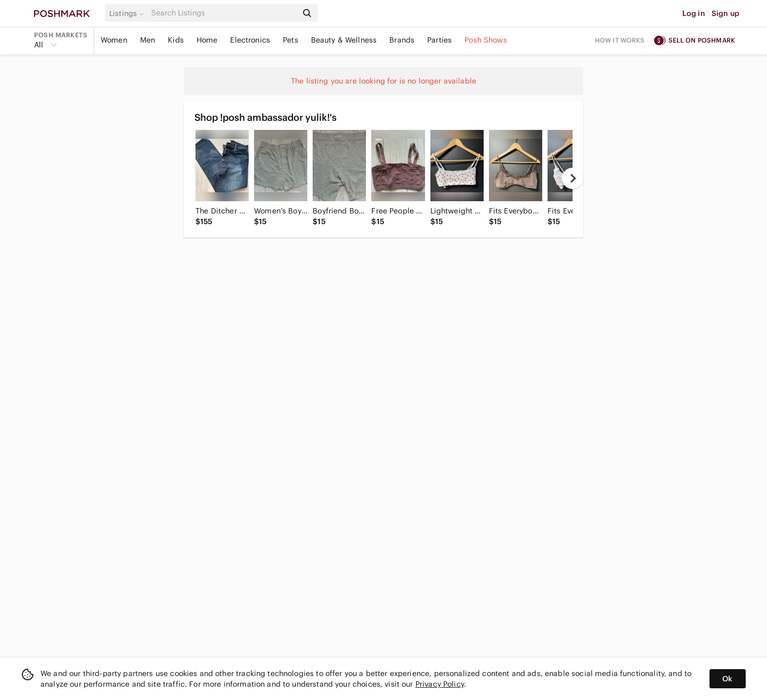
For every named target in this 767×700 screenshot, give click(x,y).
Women (114, 40)
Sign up (725, 13)
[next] (573, 178)
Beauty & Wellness (344, 40)
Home (207, 40)
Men (148, 40)
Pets (291, 40)
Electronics (250, 40)
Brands (402, 40)
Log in (694, 13)
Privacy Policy (440, 684)
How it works (620, 40)
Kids (176, 40)
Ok (727, 679)
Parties (439, 40)
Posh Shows (486, 40)
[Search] (223, 13)
